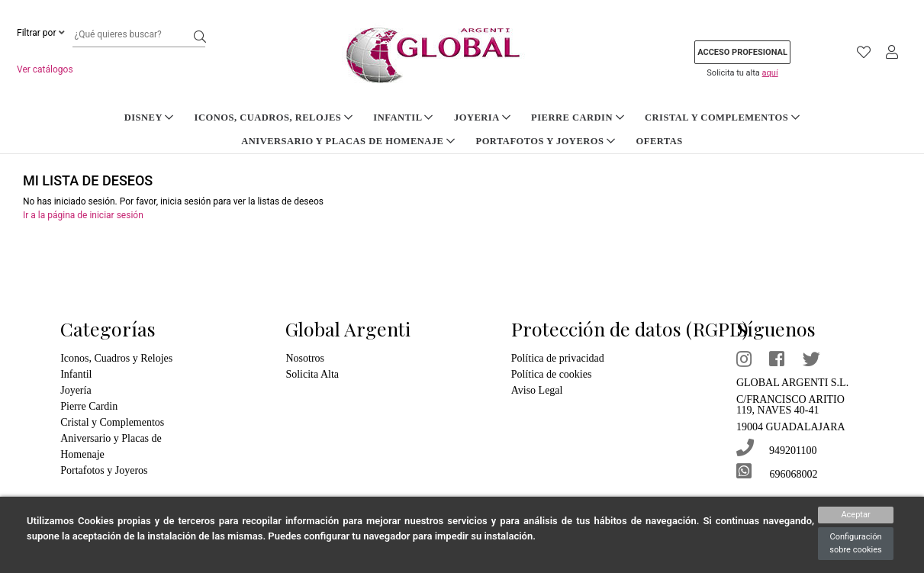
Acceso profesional (742, 52)
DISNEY (52, 117)
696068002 (781, 470)
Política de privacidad (561, 358)
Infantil (296, 117)
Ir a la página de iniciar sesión (83, 215)
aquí (770, 73)
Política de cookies (555, 374)
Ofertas (539, 141)
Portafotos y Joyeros (430, 141)
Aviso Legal (538, 390)
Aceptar (855, 515)
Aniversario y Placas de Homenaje (794, 117)
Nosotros (307, 358)
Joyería (77, 390)
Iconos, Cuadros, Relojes (172, 117)
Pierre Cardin (462, 117)
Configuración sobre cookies (855, 543)
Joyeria (372, 117)
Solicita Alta (313, 374)
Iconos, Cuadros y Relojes (119, 358)
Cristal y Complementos (600, 117)
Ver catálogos (45, 69)
